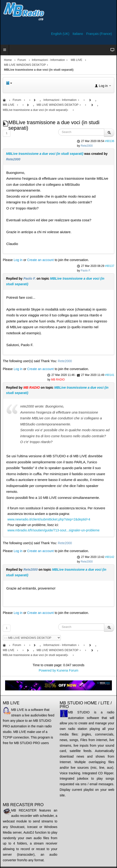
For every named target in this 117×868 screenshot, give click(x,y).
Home (8, 60)
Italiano (78, 34)
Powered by (47, 670)
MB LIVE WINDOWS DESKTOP (25, 65)
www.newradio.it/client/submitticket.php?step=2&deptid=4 (49, 519)
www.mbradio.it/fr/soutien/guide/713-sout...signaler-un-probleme (54, 530)
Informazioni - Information (48, 60)
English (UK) (61, 34)
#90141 (110, 375)
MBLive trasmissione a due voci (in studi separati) (45, 154)
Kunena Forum (68, 670)
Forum (22, 60)
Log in (18, 260)
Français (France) (99, 34)
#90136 (110, 141)
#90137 (110, 266)
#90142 (110, 557)
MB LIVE (77, 60)
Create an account (40, 260)
